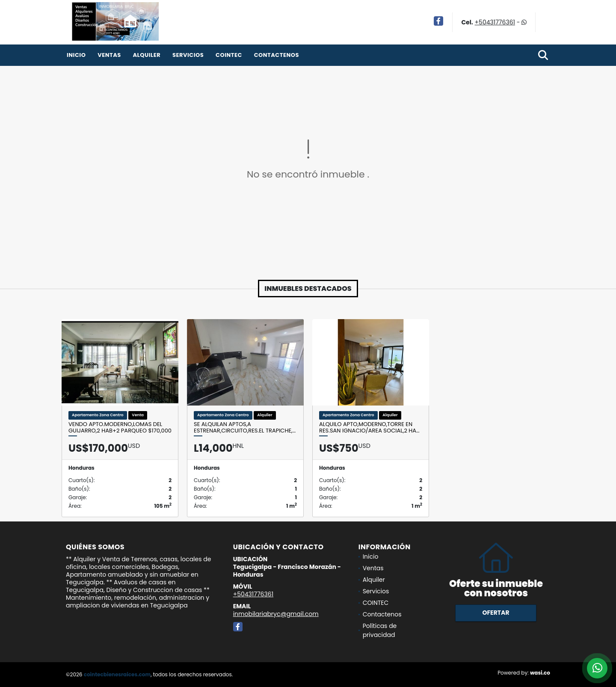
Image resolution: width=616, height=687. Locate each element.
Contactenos (277, 55)
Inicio (76, 55)
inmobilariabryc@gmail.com (276, 614)
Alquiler (147, 55)
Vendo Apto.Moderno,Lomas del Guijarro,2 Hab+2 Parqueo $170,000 (120, 428)
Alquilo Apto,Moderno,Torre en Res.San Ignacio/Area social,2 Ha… (369, 428)
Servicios (188, 55)
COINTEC (229, 55)
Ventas (109, 55)
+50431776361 (495, 22)
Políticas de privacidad (380, 630)
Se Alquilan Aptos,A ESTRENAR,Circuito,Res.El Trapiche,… (245, 428)
